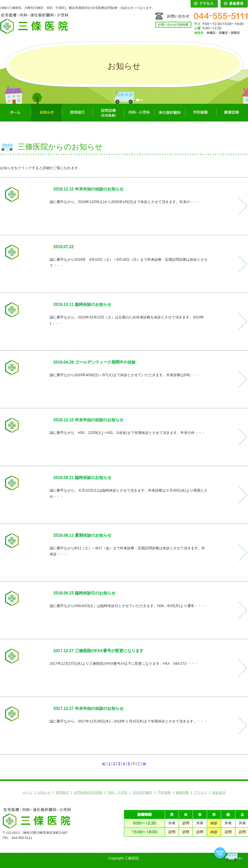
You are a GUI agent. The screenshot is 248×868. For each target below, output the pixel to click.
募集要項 (219, 793)
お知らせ (46, 113)
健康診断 (232, 113)
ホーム (15, 113)
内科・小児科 (139, 113)
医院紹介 (77, 113)
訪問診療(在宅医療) (108, 113)
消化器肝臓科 (170, 113)
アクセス (201, 792)
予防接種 (201, 113)
